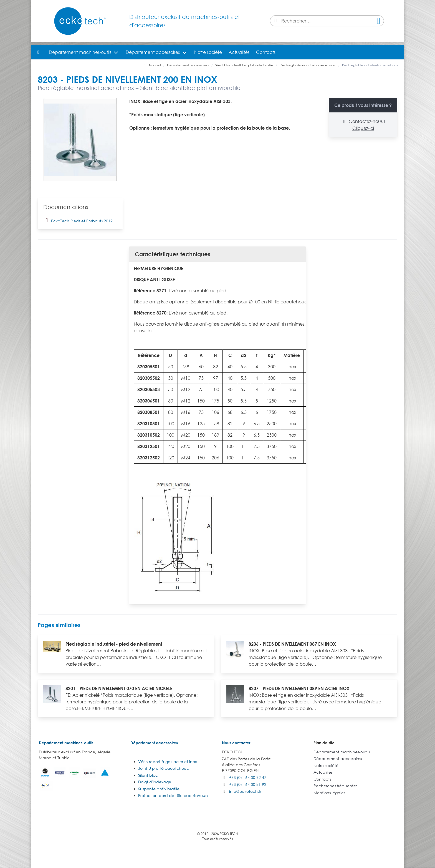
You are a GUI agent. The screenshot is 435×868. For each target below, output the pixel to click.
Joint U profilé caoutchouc (164, 768)
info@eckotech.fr (245, 791)
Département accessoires (153, 52)
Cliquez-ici (363, 128)
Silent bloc (148, 775)
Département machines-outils (80, 52)
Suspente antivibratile (159, 789)
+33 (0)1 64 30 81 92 (248, 784)
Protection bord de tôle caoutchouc (173, 795)
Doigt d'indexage (155, 782)
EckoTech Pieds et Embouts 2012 (78, 220)
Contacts (266, 52)
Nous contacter (236, 743)
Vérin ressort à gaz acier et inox (168, 762)
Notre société (208, 52)
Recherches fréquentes (335, 786)
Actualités (239, 52)
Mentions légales (329, 793)
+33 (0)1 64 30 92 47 (248, 777)
